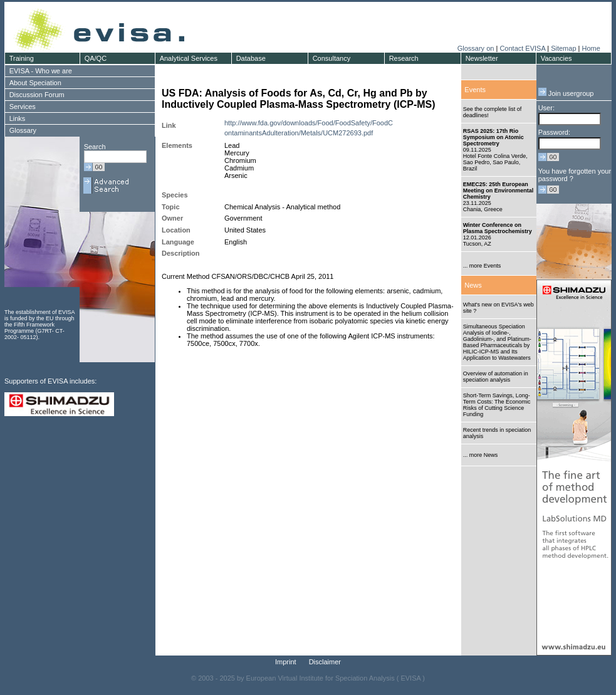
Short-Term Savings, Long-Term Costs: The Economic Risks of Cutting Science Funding (497, 405)
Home (591, 48)
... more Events (482, 266)
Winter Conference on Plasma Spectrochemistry (498, 228)
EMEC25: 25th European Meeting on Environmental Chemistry (499, 191)
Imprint (286, 662)
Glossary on (477, 48)
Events (475, 90)
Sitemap (563, 48)
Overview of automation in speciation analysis (496, 377)
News (473, 285)
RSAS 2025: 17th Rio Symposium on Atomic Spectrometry (493, 137)
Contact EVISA (522, 48)
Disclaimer (325, 662)
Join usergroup (566, 93)
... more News (481, 455)
